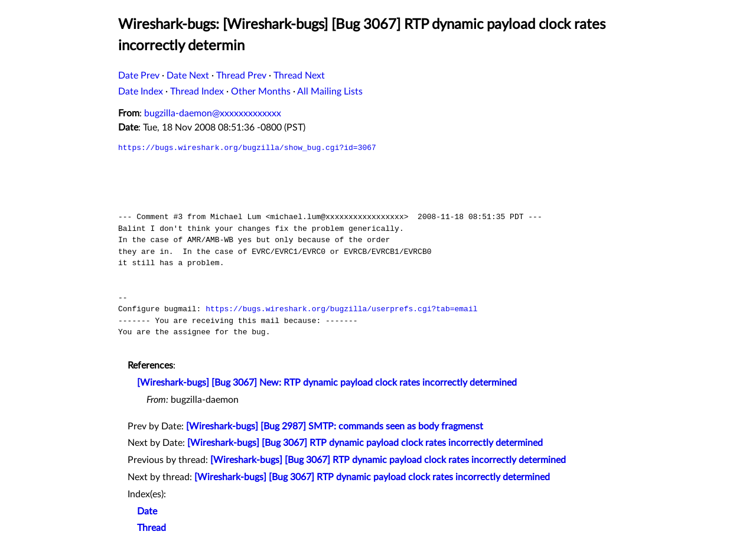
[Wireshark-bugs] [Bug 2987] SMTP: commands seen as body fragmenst (335, 426)
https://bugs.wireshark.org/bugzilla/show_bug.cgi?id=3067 (247, 148)
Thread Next (299, 76)
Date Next (188, 76)
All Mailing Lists (330, 92)
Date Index (141, 92)
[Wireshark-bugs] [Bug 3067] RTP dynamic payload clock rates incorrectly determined (365, 443)
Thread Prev (241, 76)
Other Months (261, 92)
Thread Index (197, 92)
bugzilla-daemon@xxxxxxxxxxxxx (213, 113)
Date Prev (139, 76)
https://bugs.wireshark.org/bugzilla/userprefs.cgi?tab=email (341, 309)
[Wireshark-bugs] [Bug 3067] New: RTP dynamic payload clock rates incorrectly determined (327, 383)
